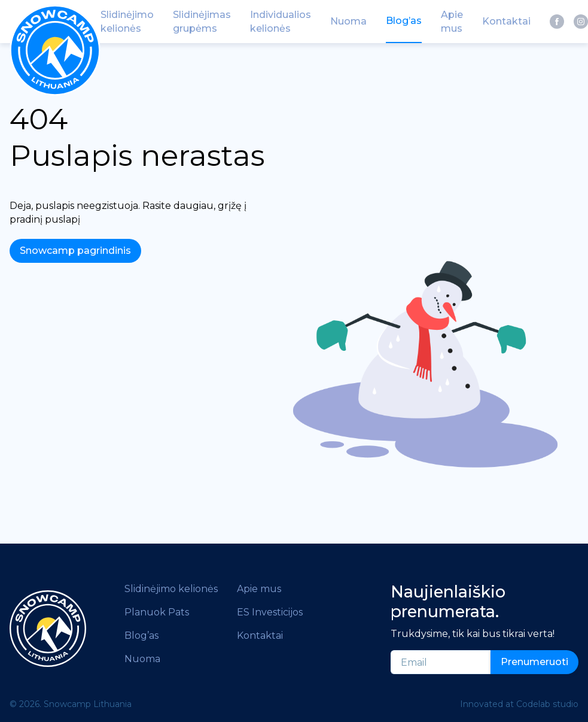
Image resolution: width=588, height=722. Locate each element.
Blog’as (141, 635)
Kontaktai (260, 635)
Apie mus (259, 589)
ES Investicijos (270, 612)
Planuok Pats (157, 612)
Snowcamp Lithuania (88, 704)
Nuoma (142, 659)
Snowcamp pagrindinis (75, 251)
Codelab (533, 704)
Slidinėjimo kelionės (171, 589)
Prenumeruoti (534, 662)
